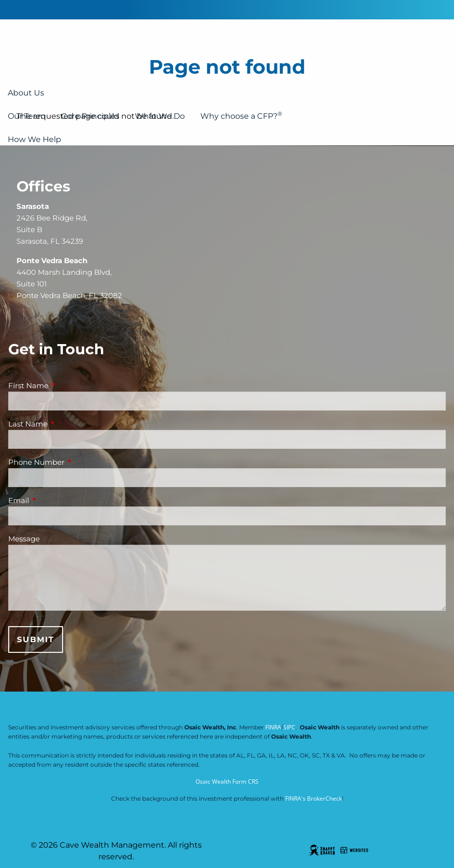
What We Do (160, 116)
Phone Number (74, 462)
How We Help (34, 139)
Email (57, 500)
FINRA (273, 727)
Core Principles (90, 116)
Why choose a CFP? (241, 115)
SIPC (289, 727)
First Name (66, 386)
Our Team (27, 116)
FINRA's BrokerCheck (314, 798)
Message (24, 539)
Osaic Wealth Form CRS (227, 781)
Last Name (66, 424)
